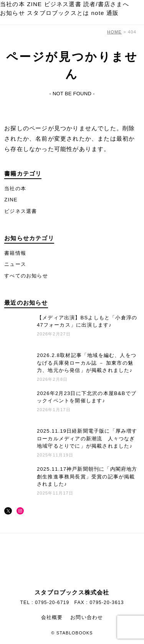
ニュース (15, 264)
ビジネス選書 (63, 4)
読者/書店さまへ (106, 4)
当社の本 (12, 4)
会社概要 (52, 617)
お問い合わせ (86, 617)
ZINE (34, 4)
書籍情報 (15, 253)
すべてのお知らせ (26, 276)
